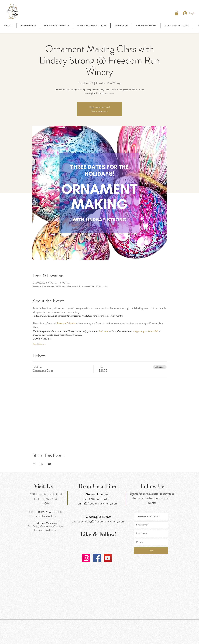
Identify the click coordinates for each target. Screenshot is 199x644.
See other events (99, 111)
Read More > (39, 344)
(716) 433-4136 (100, 499)
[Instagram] (86, 558)
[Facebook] (97, 558)
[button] (177, 13)
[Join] (151, 551)
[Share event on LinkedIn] (50, 464)
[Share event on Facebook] (34, 464)
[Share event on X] (42, 464)
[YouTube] (108, 558)
